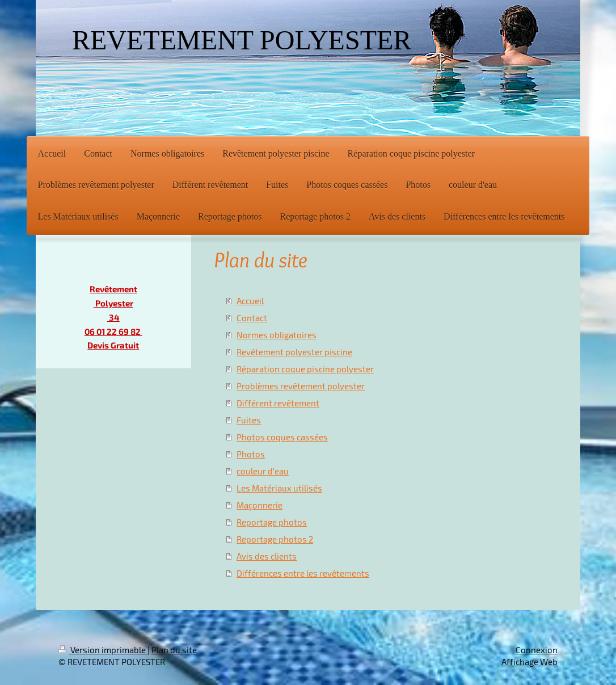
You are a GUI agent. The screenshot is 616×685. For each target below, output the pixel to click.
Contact (252, 318)
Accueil (250, 301)
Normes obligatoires (277, 335)
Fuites (249, 420)
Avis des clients (267, 556)
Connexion (537, 650)
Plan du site (174, 650)
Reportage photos (272, 522)
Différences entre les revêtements (303, 573)
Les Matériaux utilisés (279, 488)
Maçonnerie (260, 505)
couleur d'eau (263, 471)
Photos (251, 454)
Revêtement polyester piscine (294, 352)
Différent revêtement (278, 403)
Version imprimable (103, 650)
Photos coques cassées (282, 437)
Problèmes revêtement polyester (301, 386)
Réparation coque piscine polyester (305, 369)
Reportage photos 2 (275, 539)
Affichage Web (529, 662)
